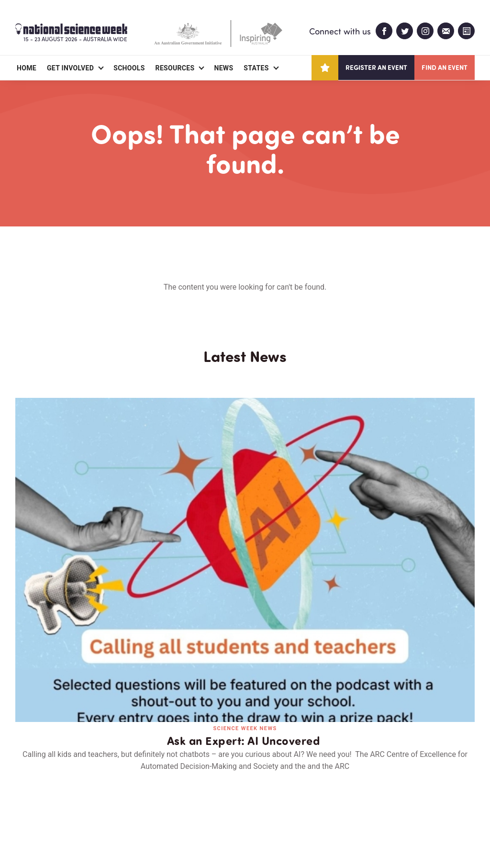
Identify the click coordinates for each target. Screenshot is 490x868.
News (223, 68)
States (256, 68)
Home (27, 68)
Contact (127, 805)
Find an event (445, 67)
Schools (129, 68)
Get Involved (70, 68)
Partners (74, 805)
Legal (121, 838)
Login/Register (189, 805)
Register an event (376, 67)
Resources (175, 68)
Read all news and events (245, 637)
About (27, 805)
